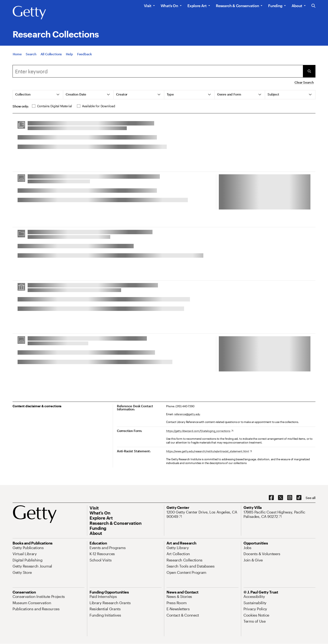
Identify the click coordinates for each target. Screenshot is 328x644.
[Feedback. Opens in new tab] (85, 56)
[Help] (69, 56)
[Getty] (29, 13)
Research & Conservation (238, 6)
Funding (275, 6)
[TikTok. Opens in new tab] (299, 498)
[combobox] (158, 71)
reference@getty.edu (187, 414)
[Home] (17, 56)
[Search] (31, 56)
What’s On (169, 6)
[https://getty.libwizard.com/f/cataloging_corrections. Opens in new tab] (200, 431)
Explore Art (197, 6)
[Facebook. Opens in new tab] (271, 498)
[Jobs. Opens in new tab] (247, 548)
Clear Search (304, 82)
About (297, 6)
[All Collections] (51, 56)
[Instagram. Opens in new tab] (290, 498)
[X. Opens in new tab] (281, 498)
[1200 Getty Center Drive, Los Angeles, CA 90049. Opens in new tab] (202, 514)
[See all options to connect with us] (311, 498)
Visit (148, 6)
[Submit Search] (309, 71)
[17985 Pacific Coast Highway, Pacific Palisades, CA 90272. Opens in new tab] (279, 514)
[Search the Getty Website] (313, 6)
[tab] (38, 95)
